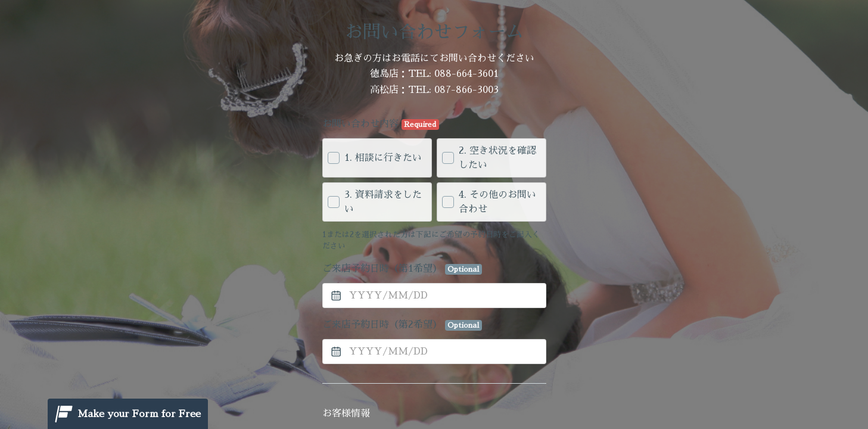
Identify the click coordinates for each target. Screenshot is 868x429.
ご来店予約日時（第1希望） (402, 269)
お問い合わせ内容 (381, 125)
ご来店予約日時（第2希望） (402, 325)
